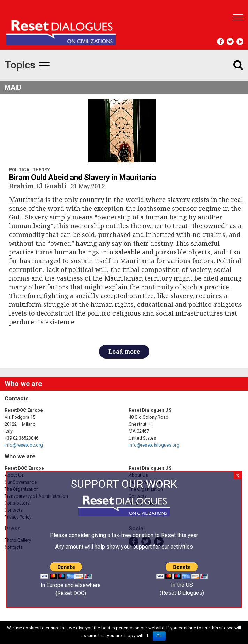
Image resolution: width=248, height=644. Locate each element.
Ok (159, 636)
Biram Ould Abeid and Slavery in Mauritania (82, 177)
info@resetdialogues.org (154, 445)
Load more (124, 352)
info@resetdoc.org (24, 445)
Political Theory (29, 170)
